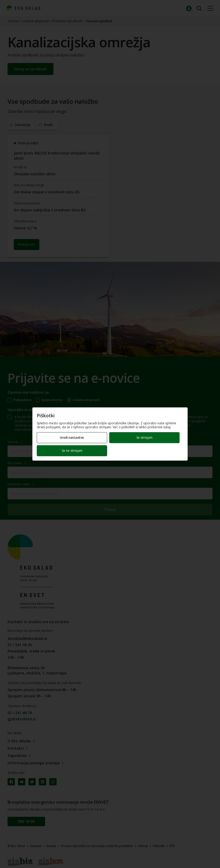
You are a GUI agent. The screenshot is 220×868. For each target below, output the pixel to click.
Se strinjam (144, 438)
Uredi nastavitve (72, 438)
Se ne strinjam (72, 451)
